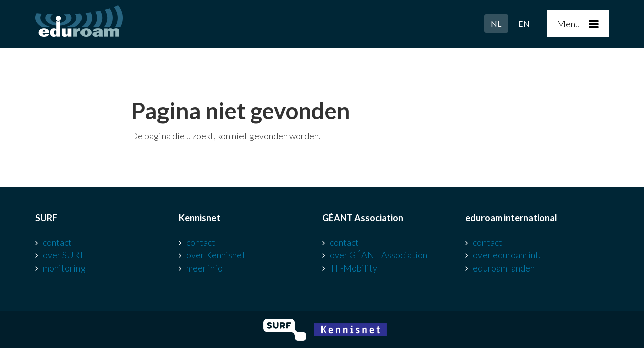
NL (496, 23)
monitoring (64, 268)
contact (57, 242)
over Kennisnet (216, 255)
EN (524, 23)
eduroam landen (504, 268)
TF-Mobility (353, 268)
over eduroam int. (507, 255)
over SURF (64, 255)
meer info (205, 268)
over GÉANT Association (378, 255)
